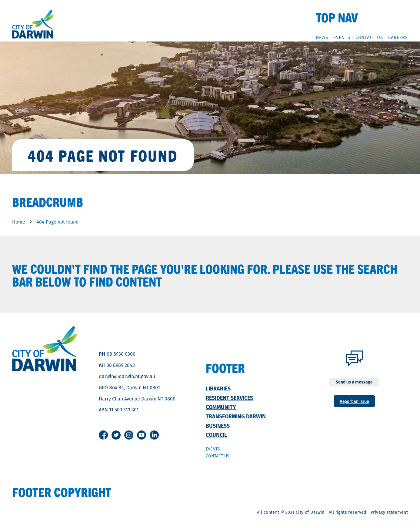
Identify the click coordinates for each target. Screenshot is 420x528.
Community (221, 407)
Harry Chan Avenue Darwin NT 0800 (137, 399)
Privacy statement (389, 512)
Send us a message (354, 382)
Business (218, 426)
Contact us (218, 456)
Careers (398, 37)
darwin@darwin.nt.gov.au (127, 376)
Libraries (218, 389)
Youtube (142, 435)
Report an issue (354, 401)
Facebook (103, 435)
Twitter (116, 435)
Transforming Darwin (236, 416)
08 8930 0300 (121, 354)
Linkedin (154, 435)
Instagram (129, 435)
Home (19, 222)
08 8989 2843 (121, 365)
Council (216, 435)
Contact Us (369, 37)
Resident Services (229, 398)
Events (342, 37)
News (322, 37)
